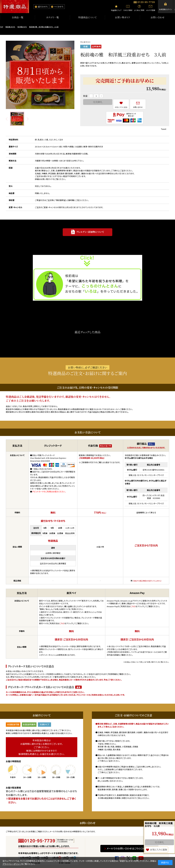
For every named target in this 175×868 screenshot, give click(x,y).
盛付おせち (43, 7)
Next (28, 119)
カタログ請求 (128, 10)
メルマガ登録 (150, 10)
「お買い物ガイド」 (152, 662)
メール (115, 409)
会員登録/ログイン (166, 9)
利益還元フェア (116, 10)
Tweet (164, 129)
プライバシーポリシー (12, 864)
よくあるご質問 (139, 10)
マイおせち (59, 7)
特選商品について (87, 17)
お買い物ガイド (122, 17)
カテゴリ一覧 (52, 17)
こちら (62, 623)
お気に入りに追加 (121, 107)
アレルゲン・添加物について (90, 232)
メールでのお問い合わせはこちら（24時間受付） (131, 848)
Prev (7, 119)
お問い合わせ (157, 17)
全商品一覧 (17, 17)
